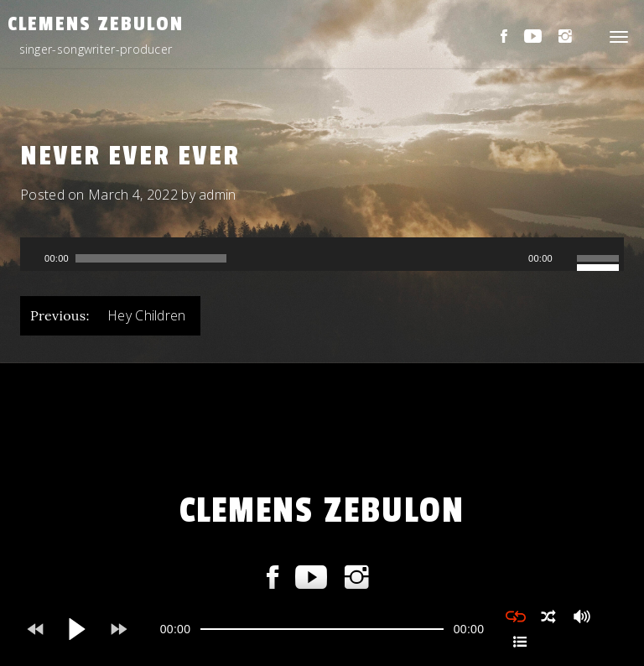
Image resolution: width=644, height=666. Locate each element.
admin (218, 195)
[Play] (31, 258)
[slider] (151, 258)
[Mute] (566, 258)
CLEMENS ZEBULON (96, 24)
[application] (322, 254)
